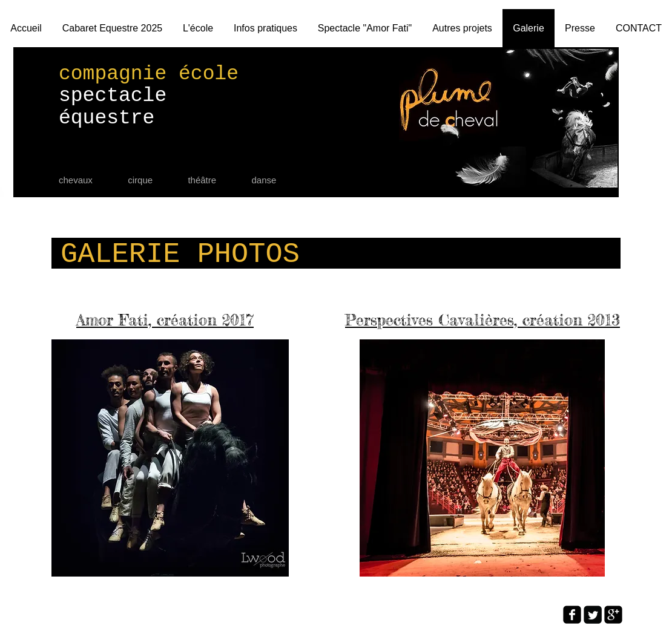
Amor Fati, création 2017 (165, 320)
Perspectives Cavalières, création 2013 (483, 320)
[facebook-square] (572, 615)
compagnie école (149, 74)
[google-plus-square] (613, 615)
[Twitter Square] (593, 615)
